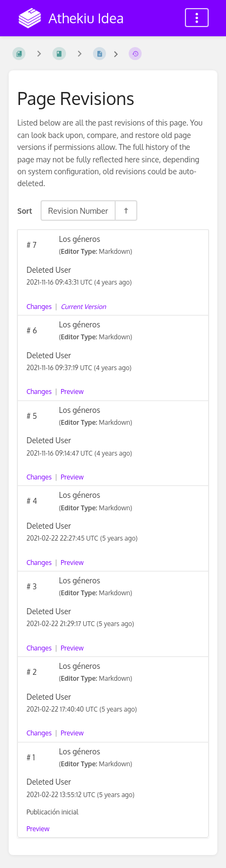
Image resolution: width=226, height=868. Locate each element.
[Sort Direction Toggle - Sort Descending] (125, 211)
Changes (39, 307)
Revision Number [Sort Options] (78, 211)
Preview (72, 392)
